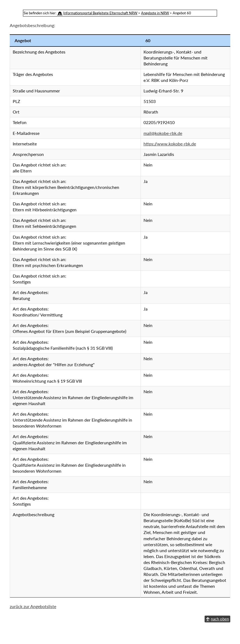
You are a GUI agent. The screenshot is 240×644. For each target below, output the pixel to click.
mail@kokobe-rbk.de (100, 121)
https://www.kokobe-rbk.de (106, 131)
